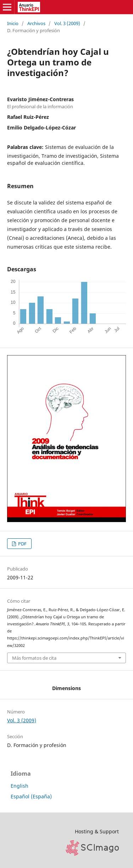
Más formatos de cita (34, 658)
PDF (22, 544)
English (20, 786)
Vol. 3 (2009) (67, 23)
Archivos (36, 23)
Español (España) (31, 796)
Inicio (13, 23)
